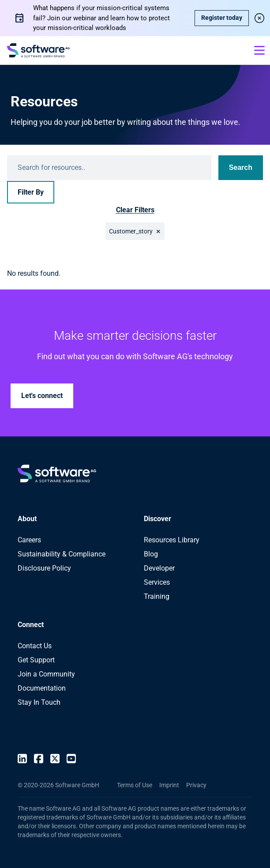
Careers (29, 540)
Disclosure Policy (44, 568)
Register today (222, 18)
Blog (151, 554)
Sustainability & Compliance (62, 554)
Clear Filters (135, 210)
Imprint (169, 785)
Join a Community (46, 674)
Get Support (36, 660)
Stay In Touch (39, 702)
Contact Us (35, 646)
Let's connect (42, 396)
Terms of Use (135, 785)
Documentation (42, 688)
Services (157, 582)
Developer (159, 568)
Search (241, 167)
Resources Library (172, 540)
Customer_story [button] (131, 231)
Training (157, 596)
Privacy (196, 785)
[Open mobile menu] (259, 50)
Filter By (31, 192)
